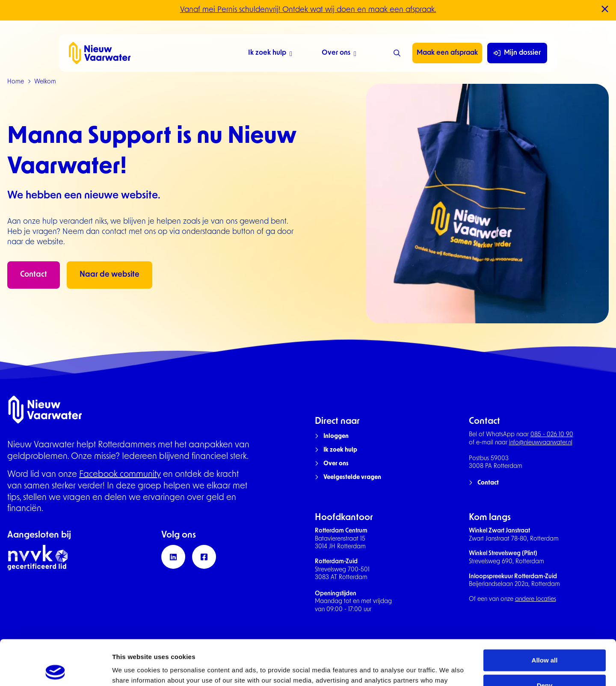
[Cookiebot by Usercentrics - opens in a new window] (55, 669)
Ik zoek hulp (270, 54)
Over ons (339, 54)
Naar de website (110, 275)
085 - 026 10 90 (552, 435)
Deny (545, 640)
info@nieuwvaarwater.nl (541, 443)
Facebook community (120, 475)
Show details (132, 669)
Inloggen (336, 436)
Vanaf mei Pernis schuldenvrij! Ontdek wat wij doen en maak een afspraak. (308, 10)
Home (16, 82)
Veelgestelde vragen (352, 478)
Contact (34, 275)
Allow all (545, 615)
